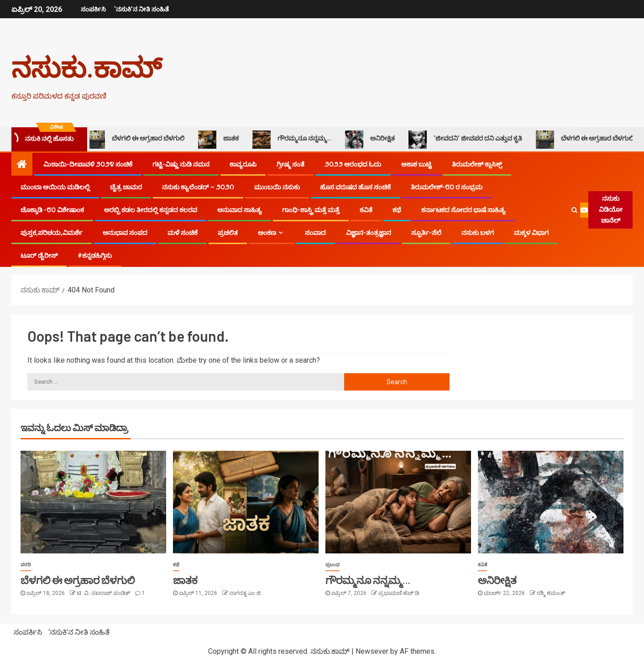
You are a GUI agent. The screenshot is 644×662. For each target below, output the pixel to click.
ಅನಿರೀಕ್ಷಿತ (373, 140)
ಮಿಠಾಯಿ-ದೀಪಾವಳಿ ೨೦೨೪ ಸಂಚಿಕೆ (88, 164)
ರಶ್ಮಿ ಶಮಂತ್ (551, 593)
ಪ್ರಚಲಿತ (228, 233)
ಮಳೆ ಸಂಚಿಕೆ (183, 233)
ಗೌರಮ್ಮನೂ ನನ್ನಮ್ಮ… (295, 140)
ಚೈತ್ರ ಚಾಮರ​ (126, 187)
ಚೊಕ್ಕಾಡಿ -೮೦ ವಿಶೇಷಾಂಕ (52, 210)
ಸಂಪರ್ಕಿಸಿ (92, 9)
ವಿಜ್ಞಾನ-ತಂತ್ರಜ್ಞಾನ (369, 233)
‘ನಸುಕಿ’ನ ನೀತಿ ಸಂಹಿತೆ (141, 9)
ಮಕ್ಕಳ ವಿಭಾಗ (531, 233)
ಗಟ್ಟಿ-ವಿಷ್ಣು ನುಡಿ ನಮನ (181, 164)
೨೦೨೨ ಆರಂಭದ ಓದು (353, 164)
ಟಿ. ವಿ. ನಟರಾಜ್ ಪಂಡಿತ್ (104, 593)
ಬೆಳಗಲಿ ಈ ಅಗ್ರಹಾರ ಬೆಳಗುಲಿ (139, 140)
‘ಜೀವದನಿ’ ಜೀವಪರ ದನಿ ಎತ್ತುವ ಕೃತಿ (469, 140)
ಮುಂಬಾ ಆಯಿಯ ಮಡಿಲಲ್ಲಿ (55, 187)
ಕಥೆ (397, 210)
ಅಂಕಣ (267, 233)
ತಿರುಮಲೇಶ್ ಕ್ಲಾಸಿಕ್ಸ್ (477, 164)
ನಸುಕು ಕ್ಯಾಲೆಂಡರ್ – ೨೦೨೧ (198, 187)
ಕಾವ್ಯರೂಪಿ (243, 164)
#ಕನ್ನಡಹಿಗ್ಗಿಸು (95, 255)
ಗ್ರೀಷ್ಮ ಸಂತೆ (291, 164)
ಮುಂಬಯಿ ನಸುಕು (277, 187)
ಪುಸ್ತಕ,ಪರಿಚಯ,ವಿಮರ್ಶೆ (52, 233)
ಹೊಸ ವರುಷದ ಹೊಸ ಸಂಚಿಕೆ (355, 187)
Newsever (372, 651)
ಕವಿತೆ (366, 210)
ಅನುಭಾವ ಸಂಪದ (125, 233)
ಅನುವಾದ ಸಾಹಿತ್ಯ (240, 210)
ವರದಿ (26, 565)
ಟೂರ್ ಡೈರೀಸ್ (39, 255)
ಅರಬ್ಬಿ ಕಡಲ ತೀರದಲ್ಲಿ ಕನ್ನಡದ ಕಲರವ (151, 210)
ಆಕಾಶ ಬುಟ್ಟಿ (416, 164)
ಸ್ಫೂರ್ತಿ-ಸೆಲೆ (426, 233)
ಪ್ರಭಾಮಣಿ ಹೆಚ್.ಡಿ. (399, 593)
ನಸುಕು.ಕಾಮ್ (86, 67)
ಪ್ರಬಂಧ (332, 565)
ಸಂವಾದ (315, 233)
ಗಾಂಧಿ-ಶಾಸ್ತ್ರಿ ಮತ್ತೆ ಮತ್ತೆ (311, 210)
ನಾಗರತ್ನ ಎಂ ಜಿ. (246, 593)
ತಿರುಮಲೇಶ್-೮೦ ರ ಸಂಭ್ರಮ (447, 187)
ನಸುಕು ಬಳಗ (478, 233)
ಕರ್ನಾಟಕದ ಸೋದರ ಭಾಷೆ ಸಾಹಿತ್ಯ (463, 210)
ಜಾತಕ (222, 140)
